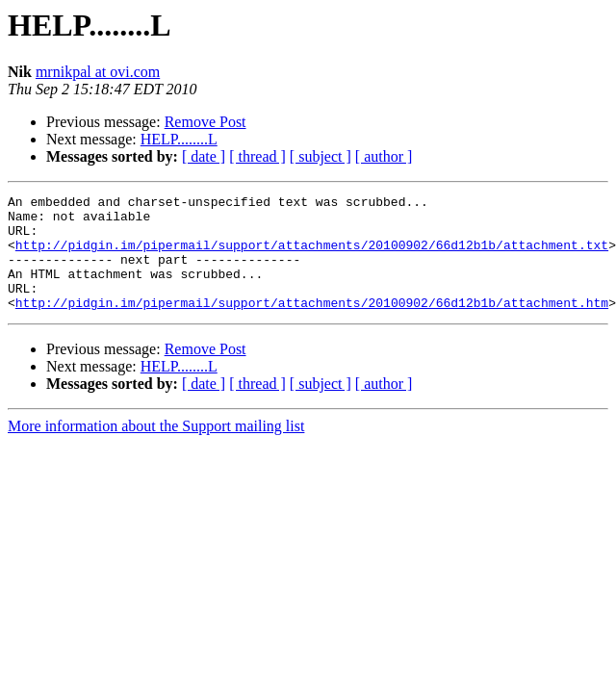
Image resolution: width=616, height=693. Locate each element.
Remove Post (205, 122)
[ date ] (204, 156)
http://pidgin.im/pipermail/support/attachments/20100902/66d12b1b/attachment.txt (312, 256)
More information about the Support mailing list (156, 449)
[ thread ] (257, 156)
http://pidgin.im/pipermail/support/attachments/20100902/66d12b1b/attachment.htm (312, 325)
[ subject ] (321, 156)
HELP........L (179, 139)
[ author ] (384, 156)
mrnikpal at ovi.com (98, 72)
